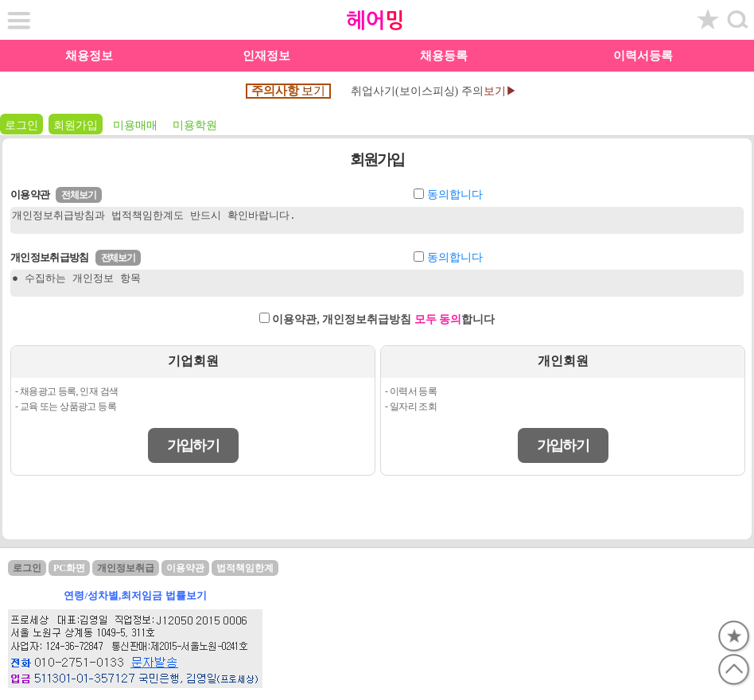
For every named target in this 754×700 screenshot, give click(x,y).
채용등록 (444, 56)
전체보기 (78, 195)
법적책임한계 (245, 568)
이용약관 (185, 568)
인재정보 (266, 56)
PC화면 (69, 568)
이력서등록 (643, 56)
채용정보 (89, 56)
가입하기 (193, 445)
